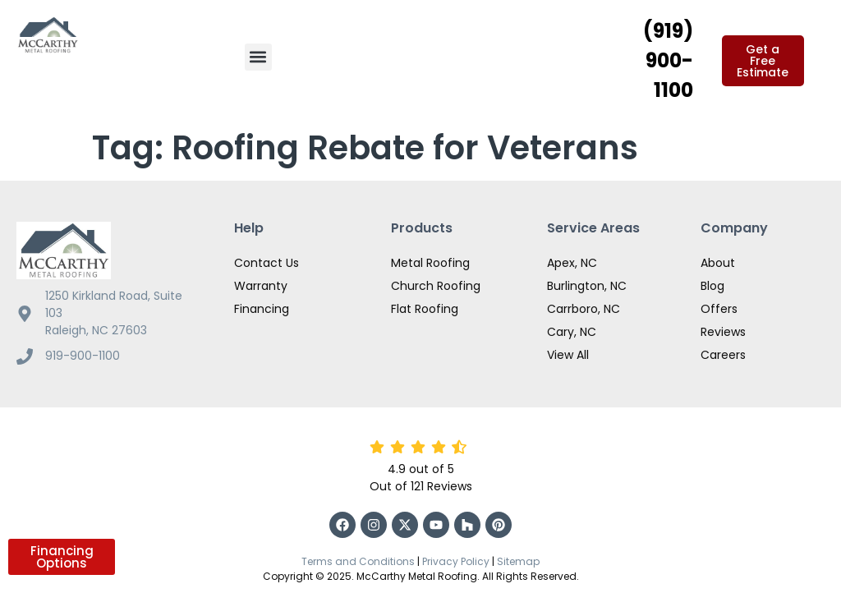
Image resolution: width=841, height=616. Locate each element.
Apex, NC (572, 263)
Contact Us (267, 263)
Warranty (261, 286)
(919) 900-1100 (668, 60)
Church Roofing (436, 286)
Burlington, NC (587, 286)
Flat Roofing (425, 309)
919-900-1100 (83, 356)
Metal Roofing (430, 263)
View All (568, 355)
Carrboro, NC (584, 309)
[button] (258, 57)
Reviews (723, 332)
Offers (719, 309)
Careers (723, 355)
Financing (262, 309)
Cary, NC (572, 332)
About (718, 263)
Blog (712, 286)
